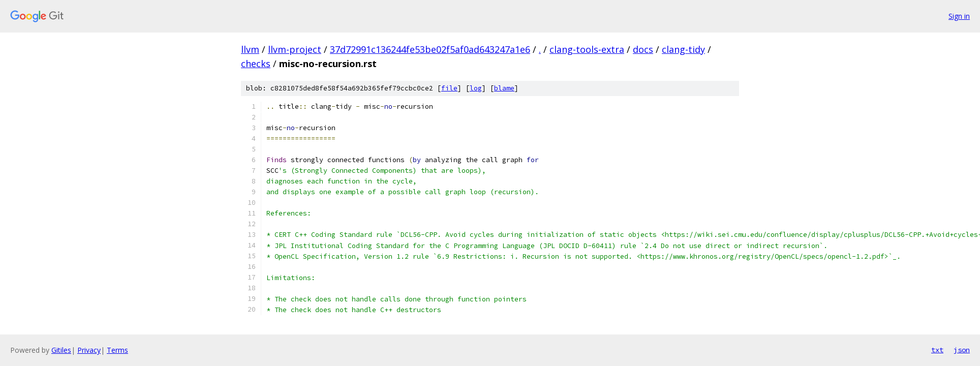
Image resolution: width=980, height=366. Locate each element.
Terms (117, 350)
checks (256, 64)
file (449, 88)
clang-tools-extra (587, 49)
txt (937, 350)
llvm (250, 49)
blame (504, 88)
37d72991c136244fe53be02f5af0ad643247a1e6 (430, 49)
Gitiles (61, 350)
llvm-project (295, 49)
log (476, 88)
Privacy (89, 350)
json (962, 350)
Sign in (959, 16)
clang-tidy (683, 49)
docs (643, 49)
